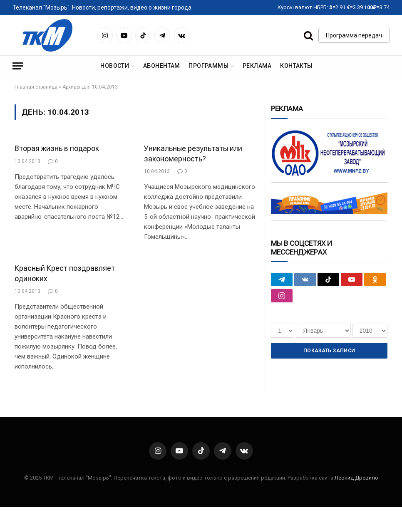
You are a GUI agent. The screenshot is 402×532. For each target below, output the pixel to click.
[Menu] (18, 66)
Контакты (296, 66)
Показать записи (329, 351)
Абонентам (162, 66)
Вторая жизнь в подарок (57, 148)
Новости (115, 66)
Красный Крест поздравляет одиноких (65, 273)
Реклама (257, 66)
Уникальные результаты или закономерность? (193, 153)
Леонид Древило (356, 478)
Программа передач (354, 35)
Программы (208, 66)
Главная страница (36, 87)
